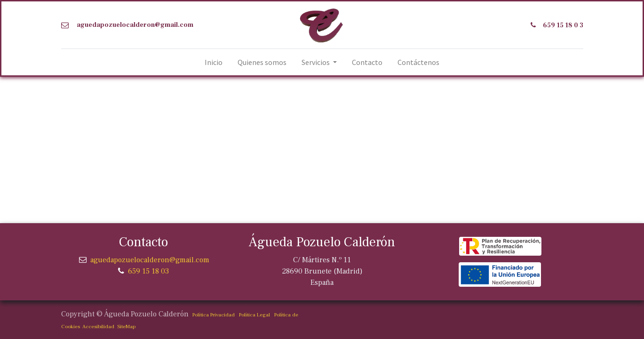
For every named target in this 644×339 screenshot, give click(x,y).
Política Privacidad (214, 315)
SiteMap (125, 327)
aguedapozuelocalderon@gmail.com (135, 25)
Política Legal (254, 315)
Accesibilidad (97, 327)
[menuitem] (214, 62)
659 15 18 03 (148, 271)
